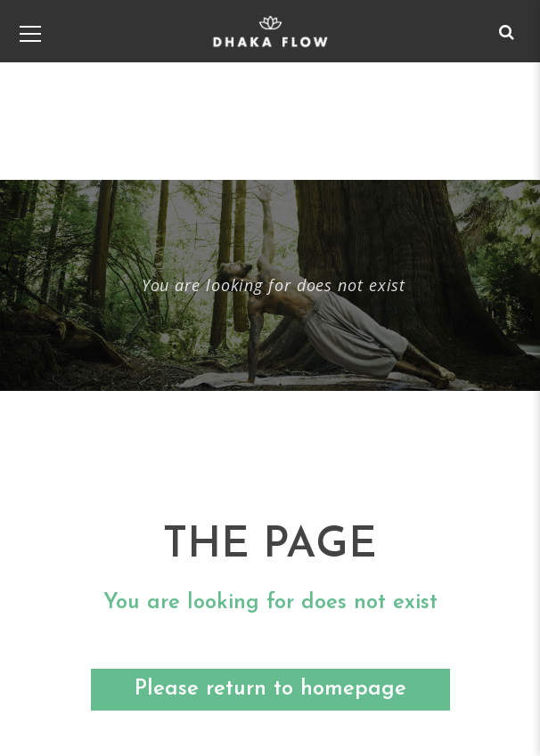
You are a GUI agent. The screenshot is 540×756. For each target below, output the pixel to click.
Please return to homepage (270, 689)
